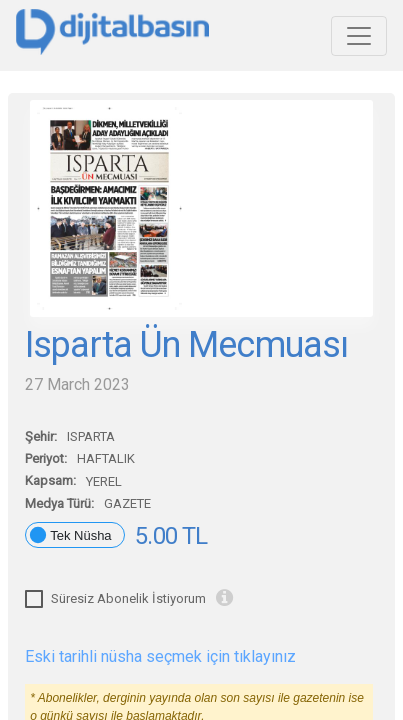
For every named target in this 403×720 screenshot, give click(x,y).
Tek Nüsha (80, 535)
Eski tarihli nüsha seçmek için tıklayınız (160, 656)
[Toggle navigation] (359, 36)
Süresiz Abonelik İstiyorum (128, 598)
